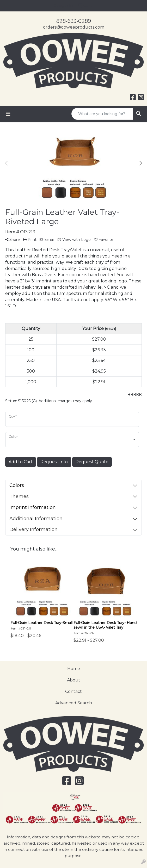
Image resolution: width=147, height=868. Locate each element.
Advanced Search (74, 703)
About (74, 680)
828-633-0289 (74, 21)
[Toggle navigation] (8, 114)
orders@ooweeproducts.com (74, 27)
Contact (73, 691)
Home (74, 669)
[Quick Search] (102, 114)
